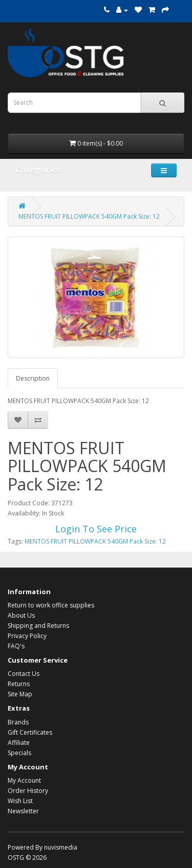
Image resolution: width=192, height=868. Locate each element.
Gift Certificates (30, 732)
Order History (28, 791)
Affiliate (19, 743)
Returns (19, 684)
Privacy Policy (27, 636)
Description (33, 378)
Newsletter (23, 811)
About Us (21, 615)
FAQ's (16, 646)
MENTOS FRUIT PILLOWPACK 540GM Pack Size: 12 (89, 216)
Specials (19, 753)
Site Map (20, 694)
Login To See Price (96, 529)
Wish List (20, 801)
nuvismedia (61, 847)
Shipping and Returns (38, 626)
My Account (24, 780)
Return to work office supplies (51, 605)
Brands (18, 722)
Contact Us (24, 674)
